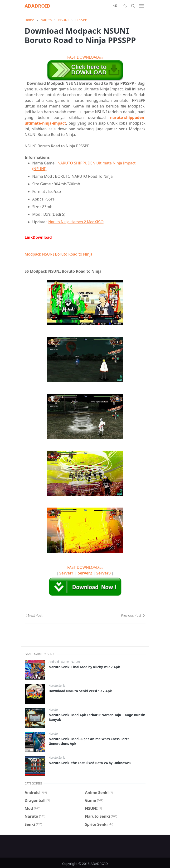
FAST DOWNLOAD (85, 57)
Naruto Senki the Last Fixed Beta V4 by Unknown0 (90, 763)
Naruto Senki (57, 686)
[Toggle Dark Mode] (125, 6)
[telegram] (115, 6)
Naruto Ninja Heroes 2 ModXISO (76, 222)
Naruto (75, 662)
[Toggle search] (133, 6)
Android (54, 662)
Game (65, 662)
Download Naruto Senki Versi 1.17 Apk (80, 691)
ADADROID (38, 6)
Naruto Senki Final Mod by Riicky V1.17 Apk (84, 667)
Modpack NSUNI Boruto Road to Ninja (59, 254)
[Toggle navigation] (141, 6)
